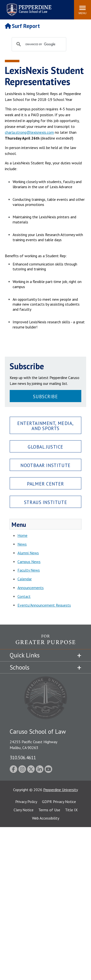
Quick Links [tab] (25, 655)
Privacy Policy (26, 802)
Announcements (31, 588)
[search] (44, 44)
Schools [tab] (20, 667)
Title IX (71, 810)
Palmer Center (45, 484)
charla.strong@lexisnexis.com (29, 132)
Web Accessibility (46, 818)
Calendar (25, 579)
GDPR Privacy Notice (59, 802)
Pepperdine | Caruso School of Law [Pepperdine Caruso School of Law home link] (28, 7)
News (22, 544)
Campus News (29, 562)
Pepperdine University (61, 790)
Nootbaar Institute (45, 465)
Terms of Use (49, 810)
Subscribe (45, 396)
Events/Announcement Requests (44, 605)
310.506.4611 (23, 757)
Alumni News (28, 553)
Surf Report (22, 26)
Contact (24, 596)
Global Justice (45, 447)
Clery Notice (24, 810)
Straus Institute (45, 502)
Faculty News (29, 570)
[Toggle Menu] (83, 10)
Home (22, 535)
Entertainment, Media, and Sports (45, 426)
